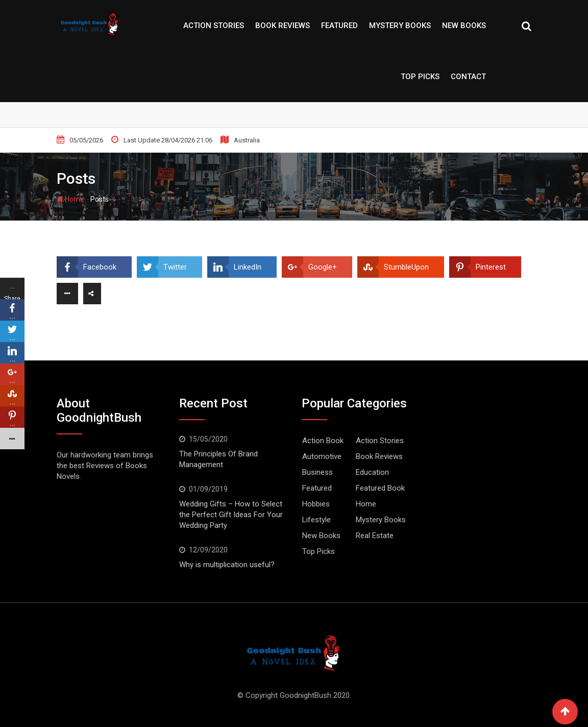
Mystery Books (400, 26)
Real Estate (375, 536)
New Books (464, 26)
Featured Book (380, 488)
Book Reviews (283, 26)
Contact (468, 77)
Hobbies (316, 504)
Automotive (322, 456)
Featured (339, 26)
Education (372, 472)
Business (317, 472)
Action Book (323, 441)
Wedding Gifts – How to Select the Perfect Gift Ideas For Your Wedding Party (231, 515)
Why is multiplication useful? (227, 565)
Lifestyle (316, 520)
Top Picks (420, 77)
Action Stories (214, 26)
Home (70, 199)
